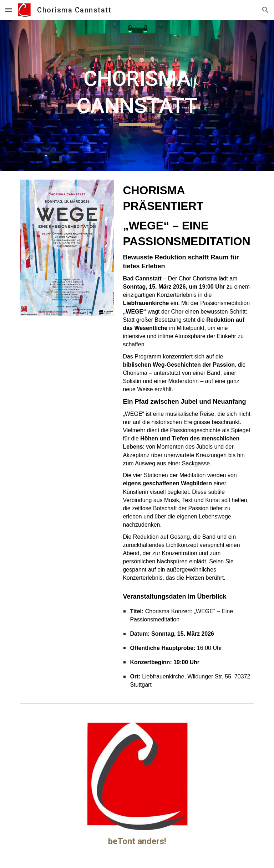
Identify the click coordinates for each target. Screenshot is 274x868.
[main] (137, 95)
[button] (9, 10)
